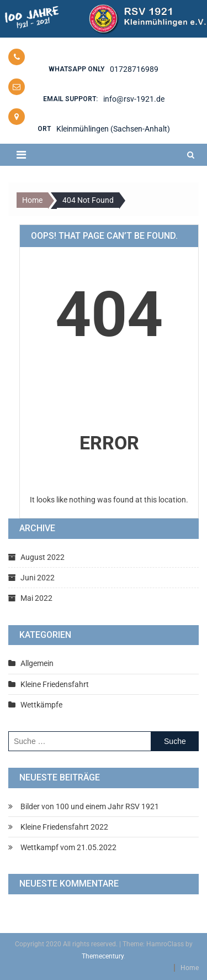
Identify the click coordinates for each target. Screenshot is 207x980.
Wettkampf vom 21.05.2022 (68, 847)
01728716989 (134, 69)
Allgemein (37, 663)
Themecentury (103, 956)
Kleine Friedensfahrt (55, 684)
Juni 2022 (38, 578)
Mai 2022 (36, 598)
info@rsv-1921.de (134, 99)
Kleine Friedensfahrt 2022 (64, 827)
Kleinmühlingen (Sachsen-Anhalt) (113, 129)
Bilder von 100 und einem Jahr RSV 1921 (90, 806)
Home (190, 968)
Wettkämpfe (41, 705)
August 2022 (43, 557)
